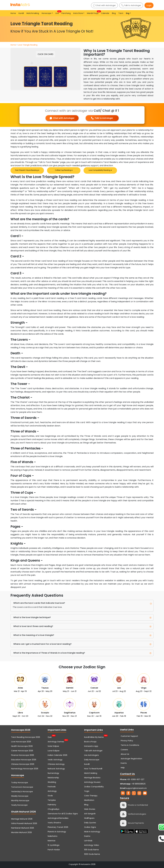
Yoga (87, 791)
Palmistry (52, 805)
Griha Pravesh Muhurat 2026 (24, 823)
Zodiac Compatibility (94, 787)
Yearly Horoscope (19, 805)
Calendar (105, 13)
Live (58, 13)
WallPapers (89, 818)
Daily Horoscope (92, 760)
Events (124, 763)
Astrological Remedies (58, 818)
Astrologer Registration (131, 759)
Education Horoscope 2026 (24, 760)
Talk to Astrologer (131, 5)
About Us (125, 754)
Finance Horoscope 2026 (23, 755)
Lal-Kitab (88, 841)
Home (13, 13)
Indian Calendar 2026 (57, 755)
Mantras (52, 841)
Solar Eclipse (53, 746)
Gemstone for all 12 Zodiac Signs (63, 814)
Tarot (121, 13)
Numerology (53, 773)
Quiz (50, 737)
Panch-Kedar (54, 850)
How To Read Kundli (93, 769)
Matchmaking (33, 13)
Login (149, 5)
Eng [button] (128, 13)
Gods (50, 796)
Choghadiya (53, 809)
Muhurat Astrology (56, 769)
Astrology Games (56, 741)
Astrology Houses (92, 782)
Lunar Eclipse (54, 751)
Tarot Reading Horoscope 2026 (26, 737)
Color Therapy (91, 796)
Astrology (52, 791)
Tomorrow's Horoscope (22, 787)
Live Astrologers (91, 755)
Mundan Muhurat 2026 (21, 832)
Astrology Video (92, 845)
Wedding (52, 782)
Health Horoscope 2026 (22, 746)
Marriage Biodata (92, 778)
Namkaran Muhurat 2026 (23, 828)
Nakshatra (52, 836)
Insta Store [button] (78, 13)
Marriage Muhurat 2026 (22, 819)
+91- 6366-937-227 (136, 779)
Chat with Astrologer (104, 5)
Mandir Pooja (93, 13)
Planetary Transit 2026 (58, 827)
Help (123, 768)
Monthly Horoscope (20, 801)
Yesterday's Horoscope (22, 792)
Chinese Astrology (56, 764)
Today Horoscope (20, 783)
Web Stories (90, 809)
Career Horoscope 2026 (22, 751)
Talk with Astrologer (93, 751)
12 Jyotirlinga (53, 845)
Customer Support (129, 736)
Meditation (89, 800)
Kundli (21, 13)
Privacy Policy (127, 741)
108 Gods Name (91, 850)
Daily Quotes (90, 823)
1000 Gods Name (92, 854)
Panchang (66, 13)
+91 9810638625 (133, 784)
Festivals (52, 787)
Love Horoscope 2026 (21, 742)
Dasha (87, 836)
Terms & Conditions (130, 745)
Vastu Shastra (54, 823)
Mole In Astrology (92, 832)
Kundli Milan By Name (94, 737)
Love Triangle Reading (28, 45)
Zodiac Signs (90, 827)
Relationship (53, 778)
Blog (114, 13)
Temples (52, 800)
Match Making (91, 773)
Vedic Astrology (55, 760)
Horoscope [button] (46, 13)
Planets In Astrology (57, 832)
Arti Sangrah (90, 814)
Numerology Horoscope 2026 (25, 769)
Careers (124, 750)
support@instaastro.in (136, 788)
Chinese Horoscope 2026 (23, 764)
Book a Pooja (90, 742)
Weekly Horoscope (20, 796)
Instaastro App (91, 746)
